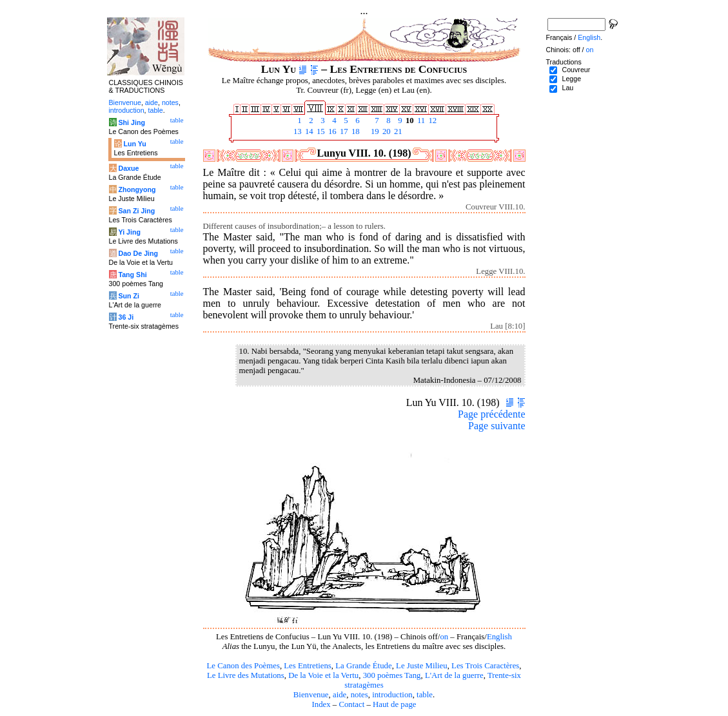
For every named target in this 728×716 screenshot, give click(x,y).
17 (343, 131)
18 (355, 131)
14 (308, 131)
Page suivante (497, 426)
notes (359, 695)
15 (320, 131)
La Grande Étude (363, 666)
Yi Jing (129, 232)
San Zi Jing (136, 211)
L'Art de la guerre (454, 675)
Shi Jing (131, 122)
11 (420, 121)
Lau (567, 88)
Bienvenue (311, 695)
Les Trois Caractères (485, 666)
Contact (351, 704)
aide (339, 695)
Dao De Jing (138, 253)
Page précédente (491, 414)
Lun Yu (134, 144)
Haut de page (395, 704)
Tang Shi (132, 275)
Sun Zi (129, 296)
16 (331, 131)
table (425, 695)
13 (297, 131)
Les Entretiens (308, 666)
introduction (392, 695)
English (499, 637)
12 (431, 121)
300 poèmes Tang (392, 675)
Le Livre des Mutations (246, 675)
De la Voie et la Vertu (323, 675)
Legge (571, 79)
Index (321, 704)
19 (374, 131)
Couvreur (576, 70)
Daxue (128, 168)
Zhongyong (137, 189)
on (444, 637)
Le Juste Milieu (422, 666)
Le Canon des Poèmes (243, 666)
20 (386, 131)
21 (397, 131)
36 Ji (126, 317)
